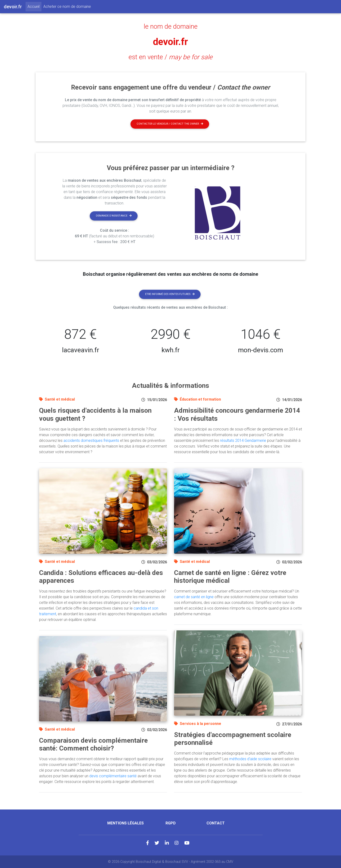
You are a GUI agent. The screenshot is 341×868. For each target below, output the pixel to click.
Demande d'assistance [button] (114, 216)
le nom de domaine (171, 27)
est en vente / (170, 57)
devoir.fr (170, 42)
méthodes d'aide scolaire (250, 759)
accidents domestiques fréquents (91, 441)
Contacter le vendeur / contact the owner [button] (170, 124)
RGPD (171, 823)
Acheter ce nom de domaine (67, 7)
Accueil (34, 6)
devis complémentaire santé (113, 776)
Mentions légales (126, 823)
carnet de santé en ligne (194, 597)
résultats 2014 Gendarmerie (243, 441)
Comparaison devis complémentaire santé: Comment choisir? (93, 744)
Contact (216, 823)
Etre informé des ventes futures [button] (170, 294)
